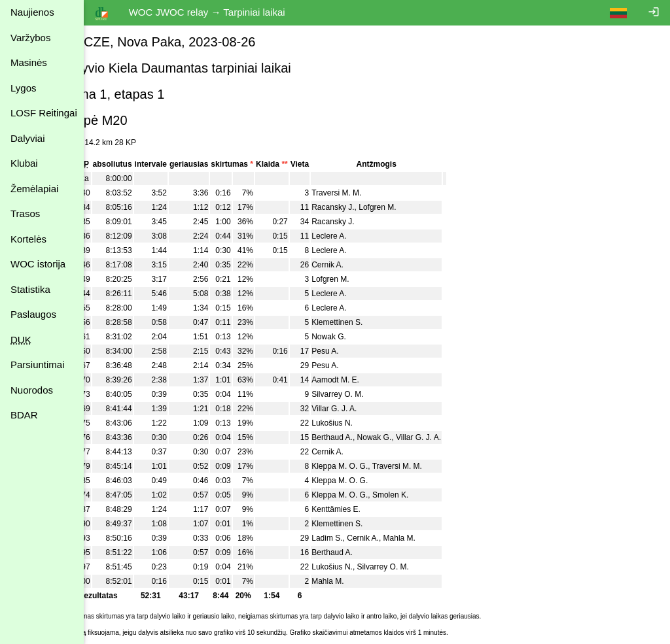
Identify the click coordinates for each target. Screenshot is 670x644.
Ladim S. (360, 538)
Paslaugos (33, 314)
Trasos (25, 213)
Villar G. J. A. (367, 409)
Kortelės (28, 239)
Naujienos (32, 12)
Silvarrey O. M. (370, 394)
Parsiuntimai (38, 364)
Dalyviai (28, 138)
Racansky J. (365, 207)
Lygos (23, 88)
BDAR (24, 415)
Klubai (24, 163)
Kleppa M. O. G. (372, 466)
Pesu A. (358, 351)
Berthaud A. (365, 437)
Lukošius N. (365, 423)
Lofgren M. (410, 207)
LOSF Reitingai (44, 113)
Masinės (29, 62)
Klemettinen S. (370, 322)
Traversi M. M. (369, 193)
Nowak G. (361, 337)
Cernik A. (360, 265)
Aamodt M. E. (368, 380)
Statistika (30, 289)
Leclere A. (361, 236)
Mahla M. (432, 538)
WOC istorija (38, 264)
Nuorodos (32, 390)
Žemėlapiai (34, 189)
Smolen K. (422, 495)
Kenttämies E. (369, 509)
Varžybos (30, 38)
